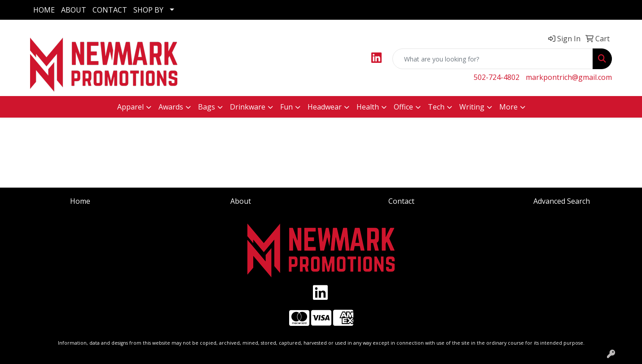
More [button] (508, 107)
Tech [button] (436, 107)
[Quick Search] (493, 59)
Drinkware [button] (248, 107)
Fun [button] (286, 107)
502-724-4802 (497, 77)
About (241, 201)
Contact (401, 201)
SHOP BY (148, 10)
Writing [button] (472, 107)
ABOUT (74, 10)
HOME (44, 10)
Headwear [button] (325, 107)
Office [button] (403, 107)
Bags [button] (207, 107)
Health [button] (368, 107)
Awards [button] (171, 107)
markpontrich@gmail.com (569, 77)
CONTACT (110, 10)
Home (80, 201)
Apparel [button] (130, 107)
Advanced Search (562, 201)
